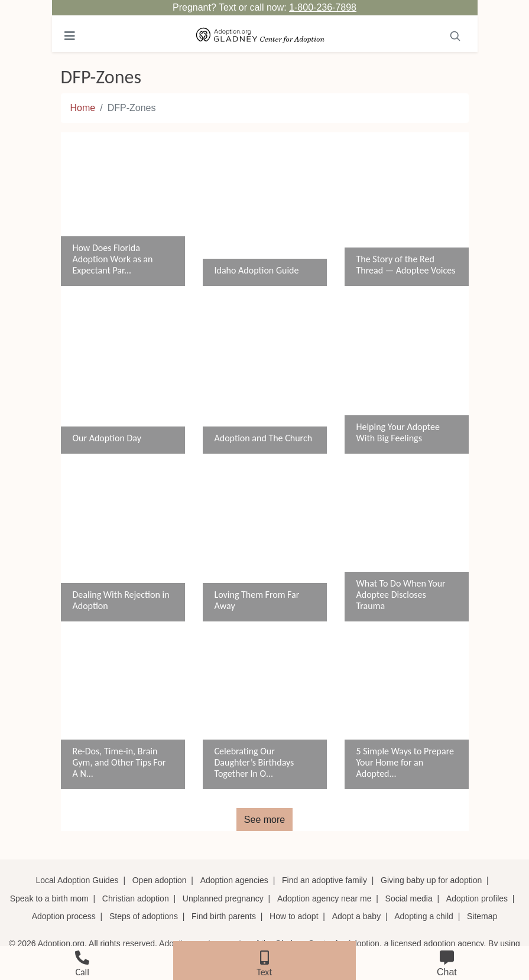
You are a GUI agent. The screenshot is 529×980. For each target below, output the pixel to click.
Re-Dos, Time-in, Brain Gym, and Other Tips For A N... (119, 762)
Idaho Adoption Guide (257, 270)
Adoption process (64, 916)
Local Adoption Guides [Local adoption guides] (77, 880)
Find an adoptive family (324, 880)
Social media (409, 898)
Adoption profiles (477, 898)
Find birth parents (224, 916)
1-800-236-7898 (323, 7)
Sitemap (482, 916)
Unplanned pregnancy (223, 898)
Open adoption (160, 880)
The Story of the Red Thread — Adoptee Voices (406, 265)
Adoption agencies (234, 880)
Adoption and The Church (264, 438)
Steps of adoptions (144, 916)
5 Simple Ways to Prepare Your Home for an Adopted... (405, 762)
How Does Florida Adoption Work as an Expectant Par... (113, 259)
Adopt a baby (357, 916)
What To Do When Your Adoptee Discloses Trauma (401, 595)
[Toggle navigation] (70, 36)
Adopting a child (424, 916)
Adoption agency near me (324, 898)
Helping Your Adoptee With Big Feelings (398, 432)
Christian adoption (136, 898)
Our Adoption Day (107, 438)
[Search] (455, 36)
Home (83, 108)
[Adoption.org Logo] (260, 36)
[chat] (447, 961)
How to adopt (294, 916)
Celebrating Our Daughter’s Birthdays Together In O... (254, 762)
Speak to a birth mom (49, 898)
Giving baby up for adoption (431, 880)
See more (264, 820)
